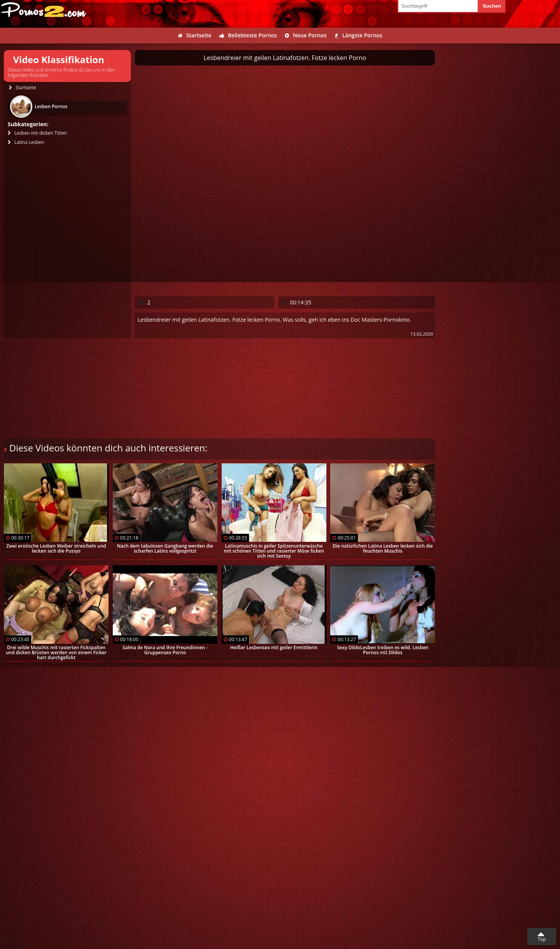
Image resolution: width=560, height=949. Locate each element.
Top (542, 939)
